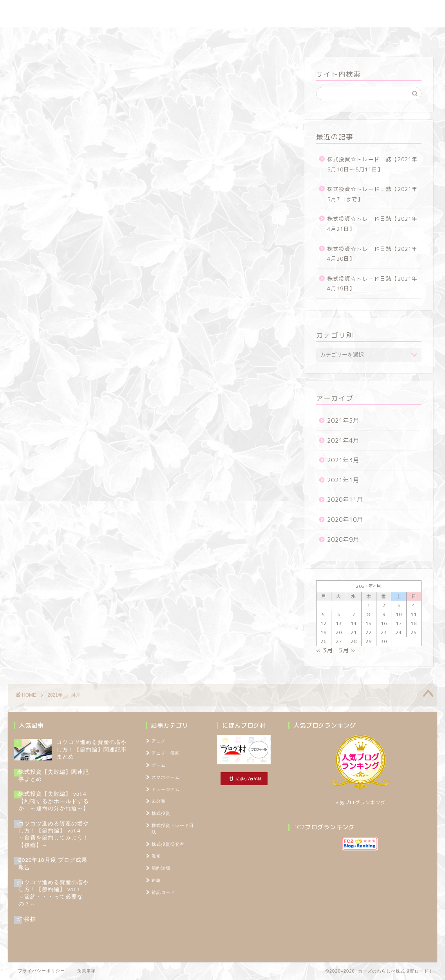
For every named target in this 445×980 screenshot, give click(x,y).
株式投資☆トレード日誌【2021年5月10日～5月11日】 (372, 164)
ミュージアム (166, 789)
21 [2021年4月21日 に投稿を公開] (354, 632)
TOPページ (354, 37)
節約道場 (216, 37)
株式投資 (161, 813)
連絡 (156, 880)
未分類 (159, 801)
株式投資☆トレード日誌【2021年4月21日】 (372, 224)
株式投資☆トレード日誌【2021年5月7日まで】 (372, 194)
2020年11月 (345, 500)
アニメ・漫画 (166, 753)
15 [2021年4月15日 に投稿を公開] (369, 623)
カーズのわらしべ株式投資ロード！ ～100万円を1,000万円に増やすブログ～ (222, 14)
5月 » (347, 650)
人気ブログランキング (360, 803)
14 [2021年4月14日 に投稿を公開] (354, 623)
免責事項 (87, 971)
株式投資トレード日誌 (105, 37)
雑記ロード (259, 37)
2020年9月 (343, 540)
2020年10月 (345, 520)
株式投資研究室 (167, 37)
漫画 (156, 856)
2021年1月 (343, 480)
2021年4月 (343, 440)
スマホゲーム (166, 777)
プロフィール (306, 37)
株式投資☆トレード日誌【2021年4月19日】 (372, 284)
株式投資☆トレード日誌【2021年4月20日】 (372, 254)
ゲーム (159, 765)
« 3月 (325, 650)
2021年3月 (343, 460)
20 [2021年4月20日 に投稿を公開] (339, 632)
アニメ (159, 741)
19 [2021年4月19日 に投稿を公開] (324, 632)
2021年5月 (343, 421)
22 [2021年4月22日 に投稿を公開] (369, 632)
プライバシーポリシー (42, 971)
